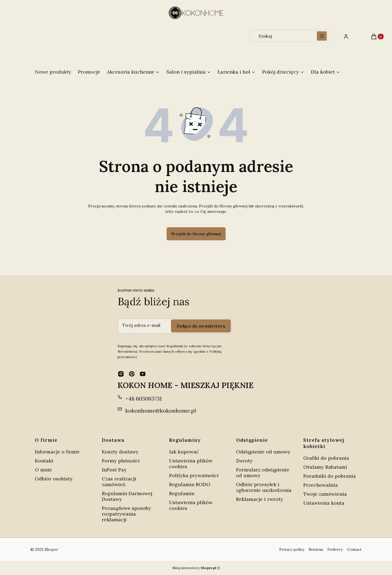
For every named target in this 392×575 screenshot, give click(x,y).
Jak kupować (184, 452)
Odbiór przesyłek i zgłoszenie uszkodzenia (264, 487)
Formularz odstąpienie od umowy (263, 473)
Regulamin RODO (190, 484)
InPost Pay (114, 470)
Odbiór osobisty (54, 479)
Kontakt (44, 461)
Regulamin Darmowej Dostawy (127, 496)
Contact (354, 549)
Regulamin (182, 493)
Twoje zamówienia (325, 494)
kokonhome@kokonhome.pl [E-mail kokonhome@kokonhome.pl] (161, 411)
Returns (316, 549)
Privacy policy (292, 549)
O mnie (43, 470)
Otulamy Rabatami (325, 467)
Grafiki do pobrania (326, 458)
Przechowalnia (321, 485)
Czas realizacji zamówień (119, 482)
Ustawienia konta (324, 503)
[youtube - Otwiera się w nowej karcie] (143, 374)
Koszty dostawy (120, 452)
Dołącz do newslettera (201, 326)
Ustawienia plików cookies (191, 464)
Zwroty (244, 461)
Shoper (51, 549)
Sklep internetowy (194, 568)
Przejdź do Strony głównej (196, 234)
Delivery (335, 549)
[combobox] (281, 36)
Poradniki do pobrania (330, 476)
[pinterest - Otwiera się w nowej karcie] (132, 374)
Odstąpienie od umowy (263, 452)
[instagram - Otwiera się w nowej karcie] (121, 374)
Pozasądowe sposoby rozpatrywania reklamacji (126, 514)
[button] (322, 36)
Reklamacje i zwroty (260, 499)
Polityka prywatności (194, 475)
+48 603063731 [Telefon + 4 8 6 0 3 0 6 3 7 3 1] (143, 399)
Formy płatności (121, 461)
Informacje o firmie (57, 452)
